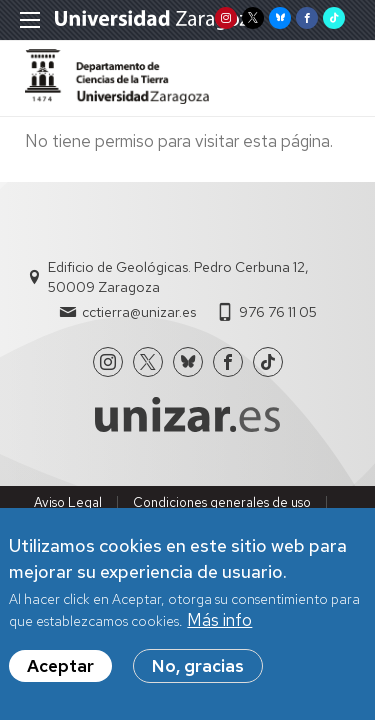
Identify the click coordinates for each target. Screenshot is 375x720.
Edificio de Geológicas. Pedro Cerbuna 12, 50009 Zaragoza (178, 277)
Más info (219, 620)
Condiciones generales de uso (222, 502)
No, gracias (198, 666)
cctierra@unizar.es (139, 312)
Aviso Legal (68, 502)
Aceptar (60, 666)
